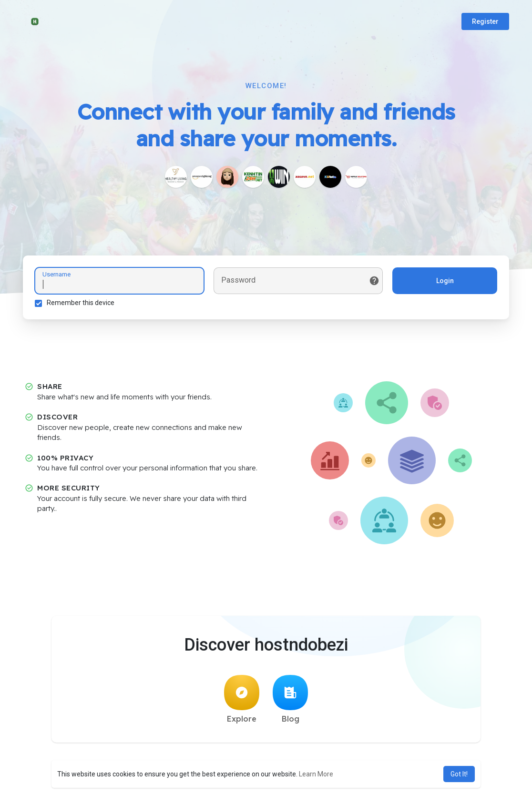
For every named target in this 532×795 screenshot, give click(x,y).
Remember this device (81, 303)
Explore (242, 699)
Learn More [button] (316, 774)
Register (485, 21)
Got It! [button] (459, 774)
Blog (290, 699)
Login (445, 281)
